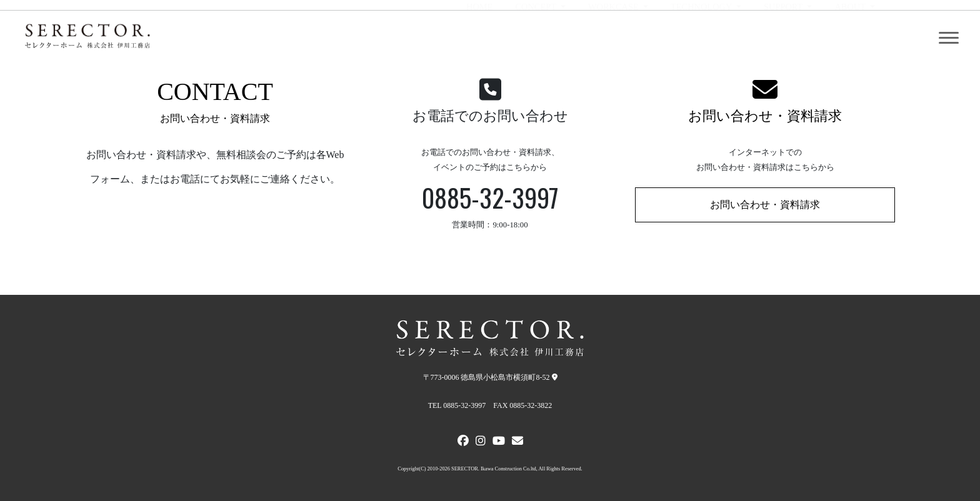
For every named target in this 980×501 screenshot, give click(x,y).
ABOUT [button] (851, 38)
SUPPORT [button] (784, 38)
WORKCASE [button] (614, 38)
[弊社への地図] (555, 377)
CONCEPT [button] (537, 38)
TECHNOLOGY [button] (702, 38)
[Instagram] (481, 442)
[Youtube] (499, 442)
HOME (479, 38)
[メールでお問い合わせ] (517, 442)
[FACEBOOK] (463, 442)
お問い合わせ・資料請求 (765, 116)
